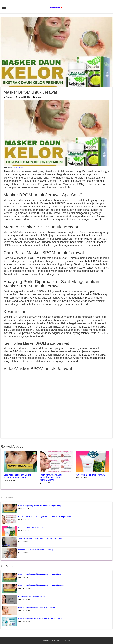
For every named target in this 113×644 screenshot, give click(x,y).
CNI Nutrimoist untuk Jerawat (91, 475)
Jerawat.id (10, 97)
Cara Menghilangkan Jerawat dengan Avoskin (38, 607)
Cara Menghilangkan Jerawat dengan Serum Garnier (41, 618)
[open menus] (4, 8)
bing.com (19, 168)
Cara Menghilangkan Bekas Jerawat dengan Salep (17, 476)
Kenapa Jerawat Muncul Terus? (32, 596)
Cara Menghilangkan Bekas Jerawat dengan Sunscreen (42, 585)
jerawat (39, 97)
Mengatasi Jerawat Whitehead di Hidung (35, 550)
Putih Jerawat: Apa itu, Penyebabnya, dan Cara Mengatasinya (52, 477)
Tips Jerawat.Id (63, 640)
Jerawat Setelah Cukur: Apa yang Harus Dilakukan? (40, 539)
